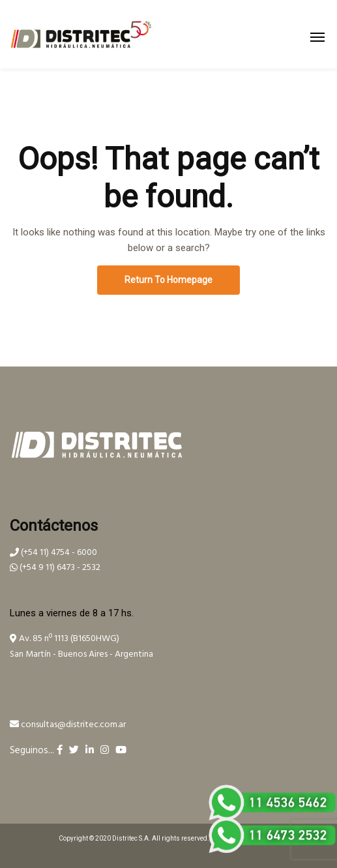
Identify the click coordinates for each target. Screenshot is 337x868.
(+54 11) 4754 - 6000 (53, 553)
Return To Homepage (168, 280)
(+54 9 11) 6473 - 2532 (55, 568)
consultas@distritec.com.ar (68, 725)
